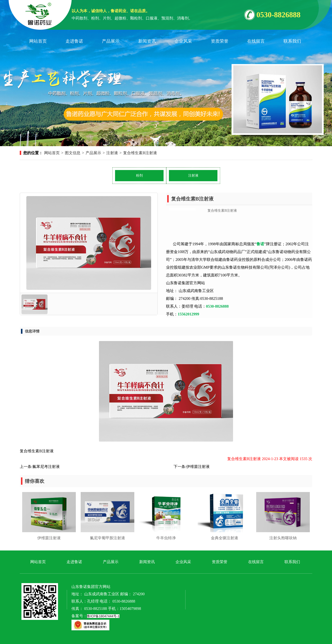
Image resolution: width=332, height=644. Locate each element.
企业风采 (183, 41)
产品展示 (111, 41)
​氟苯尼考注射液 (46, 467)
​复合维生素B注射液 (140, 153)
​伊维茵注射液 (198, 467)
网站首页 (38, 41)
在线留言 (256, 41)
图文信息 (73, 153)
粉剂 (139, 175)
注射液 (112, 153)
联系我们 (292, 41)
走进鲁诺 (74, 41)
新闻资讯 (147, 41)
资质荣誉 (220, 41)
